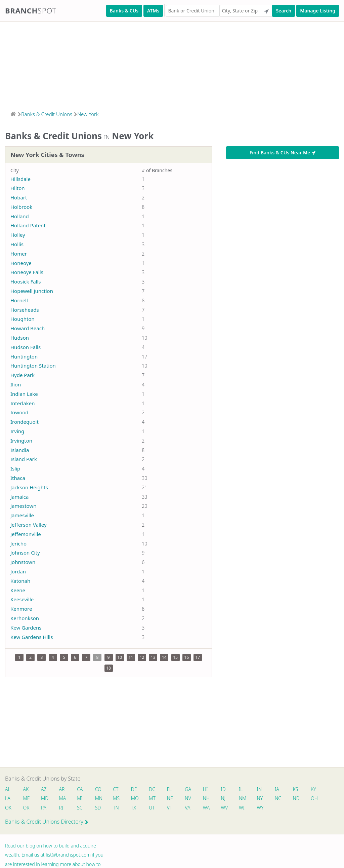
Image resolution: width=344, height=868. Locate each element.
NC (281, 799)
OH (318, 799)
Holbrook (21, 207)
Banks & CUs (124, 11)
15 (175, 657)
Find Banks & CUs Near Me (283, 153)
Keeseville (22, 599)
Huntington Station (33, 366)
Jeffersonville (26, 534)
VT (172, 808)
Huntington (24, 356)
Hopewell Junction (32, 291)
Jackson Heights (29, 487)
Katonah (20, 581)
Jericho (18, 543)
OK (8, 808)
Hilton (18, 188)
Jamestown (23, 506)
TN (117, 808)
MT (154, 799)
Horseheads (25, 310)
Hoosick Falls (26, 281)
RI (62, 808)
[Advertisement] (172, 64)
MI (81, 799)
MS (118, 799)
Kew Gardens (26, 628)
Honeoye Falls (27, 272)
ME (27, 799)
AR (63, 789)
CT (117, 789)
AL (8, 789)
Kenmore (21, 609)
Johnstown (23, 562)
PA (44, 808)
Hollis (17, 244)
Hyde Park (23, 375)
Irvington (21, 441)
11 (131, 657)
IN (262, 789)
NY (263, 799)
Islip (15, 468)
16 (186, 657)
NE (172, 799)
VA (190, 808)
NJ (226, 799)
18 (109, 668)
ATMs (153, 11)
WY (263, 808)
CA (81, 789)
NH (209, 799)
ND (300, 799)
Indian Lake (24, 394)
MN (99, 799)
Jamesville (22, 515)
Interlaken (23, 403)
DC (154, 789)
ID (226, 789)
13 (153, 657)
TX (135, 808)
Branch (31, 10)
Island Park (24, 459)
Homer (19, 254)
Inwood (19, 412)
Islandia (20, 450)
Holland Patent (28, 225)
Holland (20, 216)
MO (136, 799)
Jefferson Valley (29, 525)
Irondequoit (25, 422)
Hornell (19, 300)
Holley (18, 235)
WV (227, 808)
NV (190, 799)
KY (317, 789)
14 (164, 657)
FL (171, 789)
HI (208, 789)
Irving (17, 431)
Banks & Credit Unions (47, 114)
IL (244, 789)
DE (135, 789)
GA (190, 789)
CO (99, 789)
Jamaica (19, 497)
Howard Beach (28, 328)
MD (45, 799)
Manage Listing (318, 11)
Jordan (18, 571)
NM (245, 799)
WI (244, 808)
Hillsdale (20, 179)
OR (26, 808)
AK (26, 789)
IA (280, 789)
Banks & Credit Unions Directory (47, 822)
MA (63, 799)
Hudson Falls (26, 347)
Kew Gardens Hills (32, 637)
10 (120, 657)
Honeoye (21, 263)
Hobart (19, 197)
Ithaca (18, 478)
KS (299, 789)
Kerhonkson (25, 618)
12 (142, 657)
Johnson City (25, 553)
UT (154, 808)
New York (88, 114)
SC (81, 808)
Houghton (23, 319)
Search (284, 11)
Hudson (20, 338)
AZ (44, 789)
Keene (18, 590)
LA (8, 799)
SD (99, 808)
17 (198, 657)
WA (209, 808)
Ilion (16, 384)
